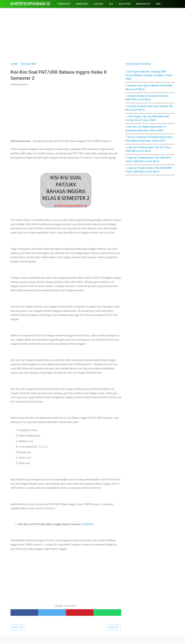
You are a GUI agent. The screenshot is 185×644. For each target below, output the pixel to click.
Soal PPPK (125, 4)
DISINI (89, 525)
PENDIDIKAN (64, 4)
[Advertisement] (92, 34)
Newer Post (18, 628)
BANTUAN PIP (143, 4)
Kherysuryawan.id (30, 4)
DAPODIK (99, 4)
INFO (158, 4)
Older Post (114, 628)
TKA (111, 4)
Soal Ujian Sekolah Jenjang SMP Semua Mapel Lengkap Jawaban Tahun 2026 (149, 75)
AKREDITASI (82, 4)
